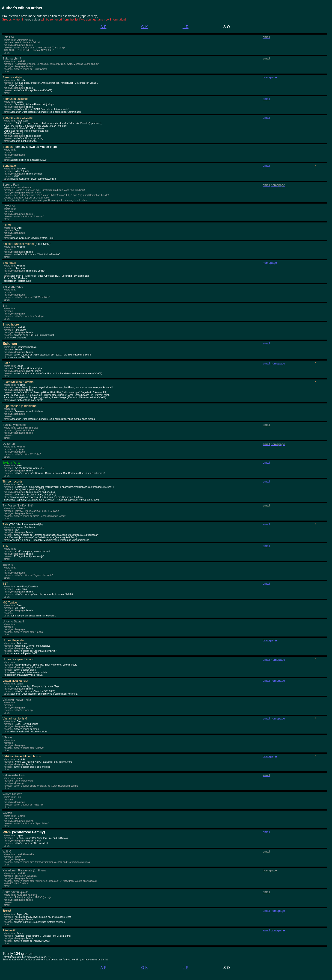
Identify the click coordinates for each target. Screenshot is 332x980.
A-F (104, 27)
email (266, 832)
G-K (144, 27)
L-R (186, 27)
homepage (278, 681)
